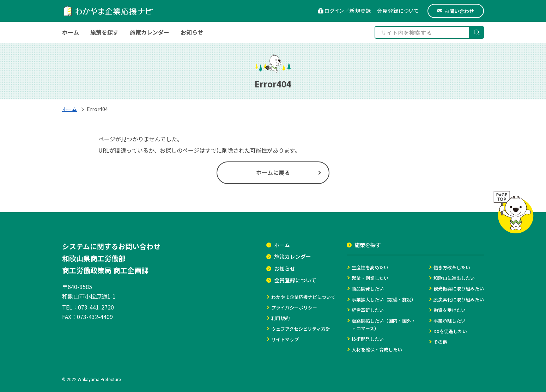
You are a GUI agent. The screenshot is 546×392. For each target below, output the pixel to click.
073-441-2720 (96, 307)
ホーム (69, 109)
